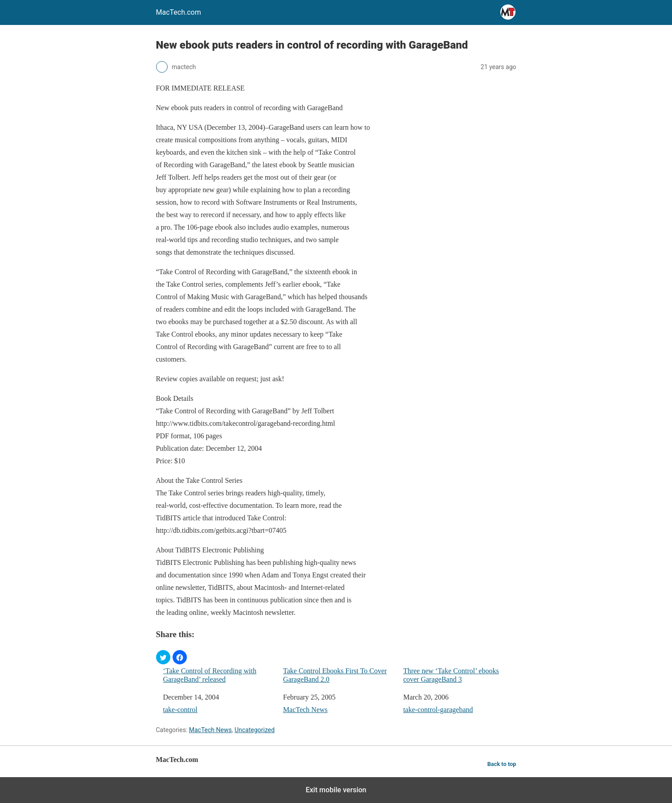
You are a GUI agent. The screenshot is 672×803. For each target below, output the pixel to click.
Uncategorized (255, 730)
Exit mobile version (336, 790)
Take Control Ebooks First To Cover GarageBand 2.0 (335, 675)
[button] (163, 657)
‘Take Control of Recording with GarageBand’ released (210, 675)
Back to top (502, 764)
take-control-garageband (438, 710)
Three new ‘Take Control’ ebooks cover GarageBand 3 (451, 675)
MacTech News (305, 710)
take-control (180, 710)
